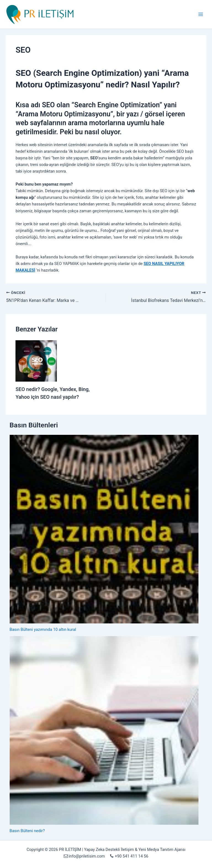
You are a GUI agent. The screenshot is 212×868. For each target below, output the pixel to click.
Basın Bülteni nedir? (27, 831)
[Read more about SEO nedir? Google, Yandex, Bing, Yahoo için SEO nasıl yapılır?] (36, 361)
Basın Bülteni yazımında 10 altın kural (43, 629)
